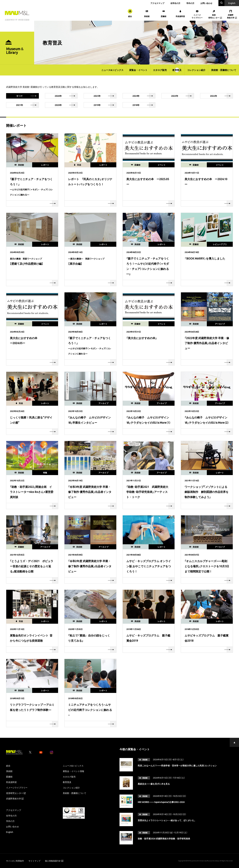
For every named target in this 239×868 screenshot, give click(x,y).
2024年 (144, 96)
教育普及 (177, 70)
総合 (8, 766)
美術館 (9, 771)
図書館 (9, 777)
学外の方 (190, 3)
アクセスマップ (157, 3)
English (10, 832)
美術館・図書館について (224, 70)
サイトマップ (34, 861)
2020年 (66, 105)
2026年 (66, 96)
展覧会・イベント (138, 70)
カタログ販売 (160, 70)
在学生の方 (175, 3)
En (232, 3)
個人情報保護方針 (54, 861)
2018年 (144, 105)
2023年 (183, 96)
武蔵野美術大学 (15, 798)
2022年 (221, 96)
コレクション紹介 (196, 70)
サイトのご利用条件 (15, 861)
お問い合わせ (206, 3)
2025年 (105, 96)
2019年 (105, 105)
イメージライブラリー (17, 788)
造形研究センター (16, 793)
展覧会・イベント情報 (73, 771)
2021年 (27, 105)
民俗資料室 (11, 782)
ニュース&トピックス (112, 70)
